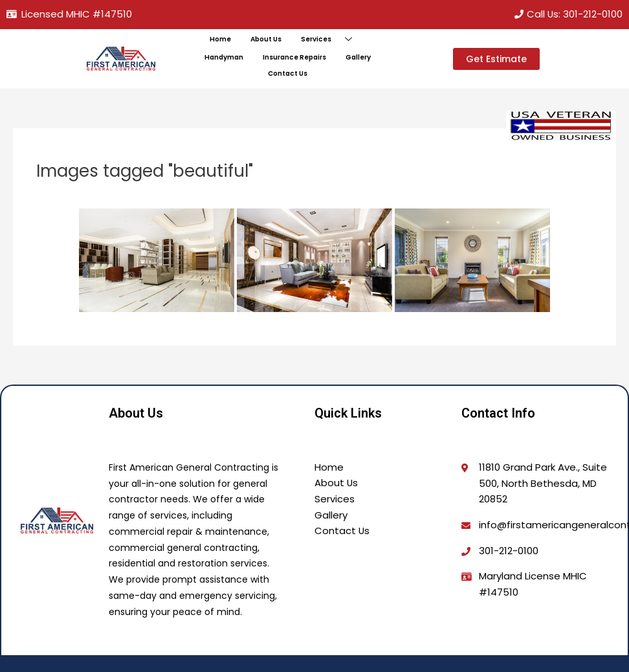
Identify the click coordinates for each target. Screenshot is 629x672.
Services (331, 40)
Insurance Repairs (294, 58)
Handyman (224, 58)
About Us (266, 39)
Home (221, 39)
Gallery (358, 58)
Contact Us (287, 73)
